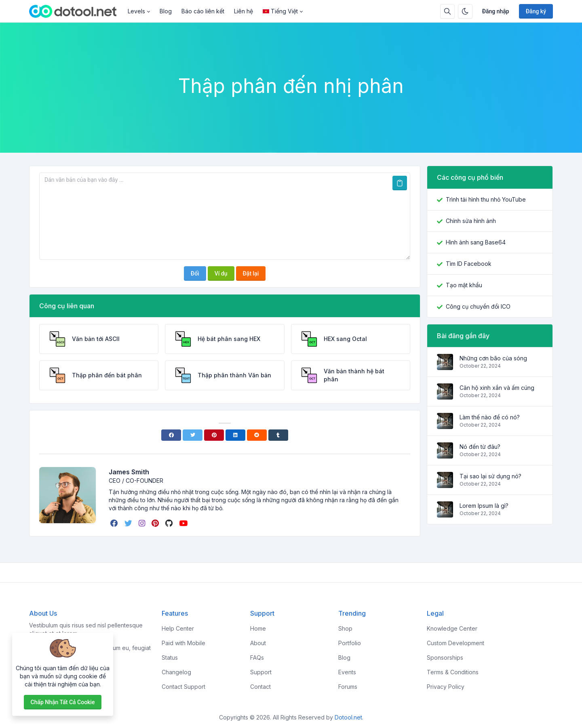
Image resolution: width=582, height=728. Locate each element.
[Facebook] (171, 435)
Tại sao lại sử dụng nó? (490, 476)
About (258, 643)
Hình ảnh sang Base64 (476, 242)
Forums (348, 687)
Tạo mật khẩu (464, 285)
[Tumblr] (278, 435)
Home (258, 628)
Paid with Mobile (183, 643)
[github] (170, 523)
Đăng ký (536, 11)
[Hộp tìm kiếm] (447, 11)
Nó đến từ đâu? (480, 447)
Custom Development (455, 643)
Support (261, 672)
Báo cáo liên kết (203, 11)
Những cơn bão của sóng (493, 358)
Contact (260, 687)
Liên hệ (244, 11)
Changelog (176, 672)
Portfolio (350, 643)
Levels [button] (136, 11)
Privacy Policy (446, 687)
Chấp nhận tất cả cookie (63, 702)
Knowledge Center (452, 628)
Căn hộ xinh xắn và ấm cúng (497, 388)
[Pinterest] (214, 435)
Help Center (178, 628)
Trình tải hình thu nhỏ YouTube (486, 199)
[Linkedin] (235, 435)
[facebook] (115, 523)
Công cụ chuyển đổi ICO (478, 306)
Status (170, 658)
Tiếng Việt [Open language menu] (280, 11)
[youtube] (184, 523)
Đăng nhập (496, 11)
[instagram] (143, 523)
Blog (166, 11)
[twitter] (129, 523)
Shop (345, 628)
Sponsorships (445, 658)
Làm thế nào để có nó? (490, 417)
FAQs (257, 658)
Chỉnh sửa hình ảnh (471, 221)
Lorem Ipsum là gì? (484, 506)
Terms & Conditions (453, 672)
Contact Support (183, 687)
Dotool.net (348, 717)
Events (347, 672)
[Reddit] (257, 435)
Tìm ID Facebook (469, 264)
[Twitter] (193, 435)
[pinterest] (156, 523)
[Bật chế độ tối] (465, 11)
